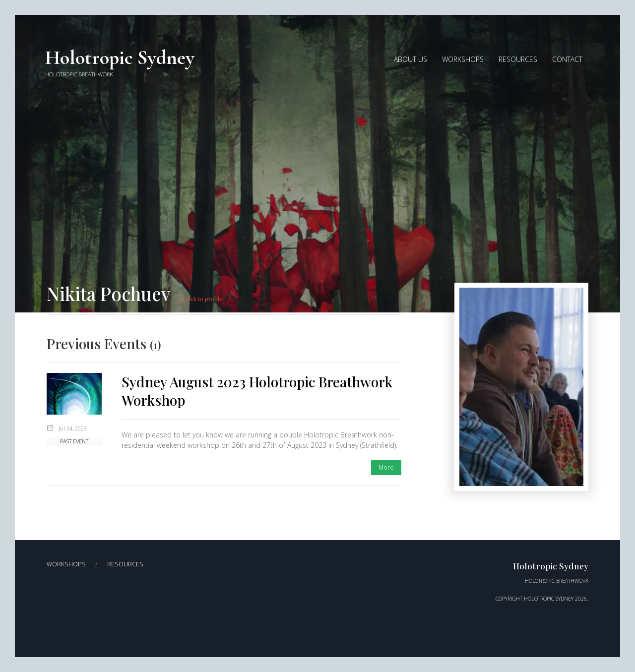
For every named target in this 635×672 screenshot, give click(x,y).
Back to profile (198, 299)
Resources (125, 564)
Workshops (66, 564)
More (386, 467)
